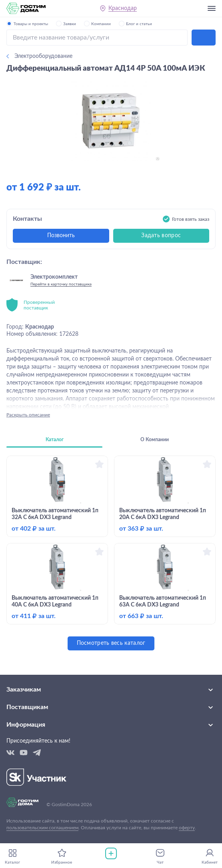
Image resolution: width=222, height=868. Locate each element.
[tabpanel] (111, 553)
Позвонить (61, 236)
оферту (187, 828)
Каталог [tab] (55, 440)
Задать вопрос (161, 236)
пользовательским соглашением (42, 828)
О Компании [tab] (155, 440)
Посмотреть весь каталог (111, 643)
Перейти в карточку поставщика (61, 284)
